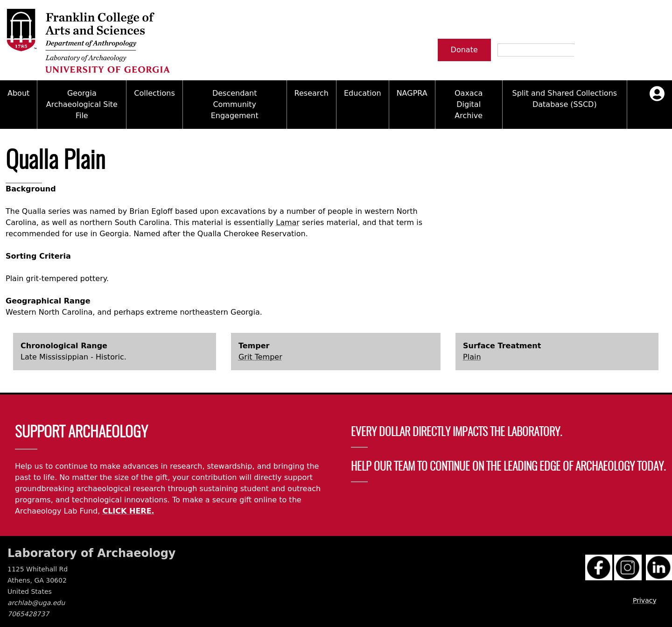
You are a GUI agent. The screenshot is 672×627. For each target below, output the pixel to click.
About (18, 93)
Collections (154, 93)
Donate (464, 50)
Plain (472, 357)
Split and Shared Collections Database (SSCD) (564, 99)
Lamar (288, 222)
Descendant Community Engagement (235, 104)
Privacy (645, 600)
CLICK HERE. (128, 511)
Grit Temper (260, 357)
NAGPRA (412, 93)
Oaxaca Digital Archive (469, 104)
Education (363, 93)
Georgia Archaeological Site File (82, 104)
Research (311, 93)
